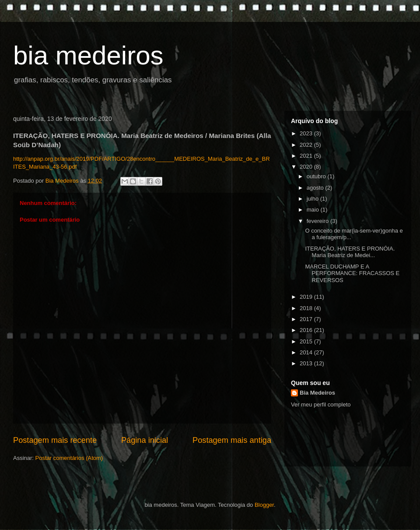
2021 (307, 156)
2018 (307, 308)
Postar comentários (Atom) (69, 458)
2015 (307, 341)
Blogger (264, 505)
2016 (307, 330)
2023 (307, 133)
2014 (307, 352)
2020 (307, 167)
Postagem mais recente (55, 440)
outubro (317, 176)
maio (314, 210)
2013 (307, 363)
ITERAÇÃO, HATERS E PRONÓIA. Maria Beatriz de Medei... (350, 252)
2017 (307, 319)
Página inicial (145, 440)
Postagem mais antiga (232, 440)
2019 (307, 297)
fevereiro (318, 221)
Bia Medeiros (317, 393)
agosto (316, 188)
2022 (307, 145)
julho (313, 199)
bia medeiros (88, 55)
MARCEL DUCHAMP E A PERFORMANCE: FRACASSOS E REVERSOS (352, 273)
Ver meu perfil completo (321, 405)
